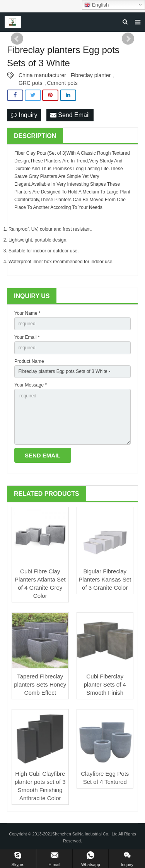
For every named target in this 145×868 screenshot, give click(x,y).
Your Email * (27, 337)
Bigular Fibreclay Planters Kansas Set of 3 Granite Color (105, 579)
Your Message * (31, 385)
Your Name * (27, 313)
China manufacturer (42, 75)
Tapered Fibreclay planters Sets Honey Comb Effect (40, 684)
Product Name (29, 361)
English (96, 5)
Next (128, 39)
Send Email (70, 115)
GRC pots (30, 83)
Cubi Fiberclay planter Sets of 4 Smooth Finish (105, 684)
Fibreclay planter (91, 75)
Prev (17, 39)
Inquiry (24, 115)
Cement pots (62, 83)
